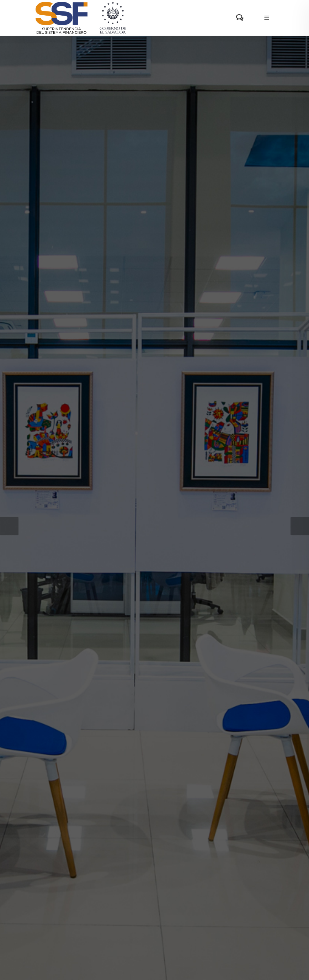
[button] (9, 526)
